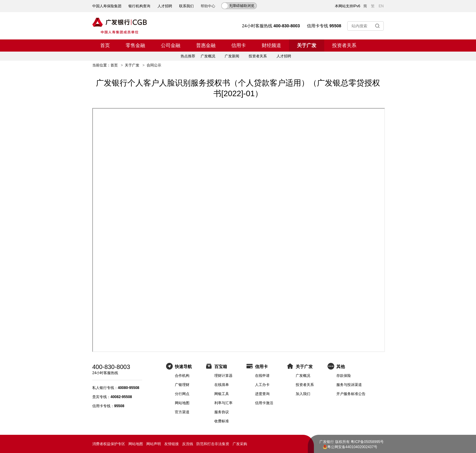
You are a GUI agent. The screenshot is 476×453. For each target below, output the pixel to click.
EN (381, 6)
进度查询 (262, 394)
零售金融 (135, 45)
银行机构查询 (139, 6)
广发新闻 (232, 56)
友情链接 (172, 444)
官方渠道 (182, 412)
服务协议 (222, 412)
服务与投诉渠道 (349, 385)
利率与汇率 (223, 403)
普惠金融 (206, 45)
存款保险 (344, 376)
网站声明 (154, 444)
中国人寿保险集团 (107, 6)
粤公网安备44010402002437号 (352, 447)
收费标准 (222, 421)
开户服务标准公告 (351, 394)
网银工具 (222, 394)
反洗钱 (188, 444)
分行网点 (182, 394)
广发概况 (208, 56)
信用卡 (239, 45)
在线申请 (262, 376)
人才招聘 (165, 6)
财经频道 (271, 45)
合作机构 (182, 376)
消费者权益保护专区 (109, 444)
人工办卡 (262, 385)
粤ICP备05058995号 (367, 442)
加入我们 (303, 394)
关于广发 (307, 45)
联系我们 (186, 6)
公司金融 (171, 45)
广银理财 (182, 385)
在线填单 (222, 385)
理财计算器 (223, 376)
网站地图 (182, 403)
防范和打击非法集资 (213, 444)
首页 (105, 45)
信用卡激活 (264, 403)
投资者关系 (344, 45)
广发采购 (240, 444)
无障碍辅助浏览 (242, 6)
